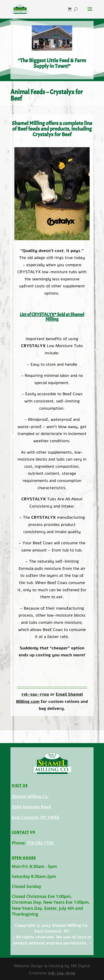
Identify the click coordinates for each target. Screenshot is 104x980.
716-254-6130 (62, 973)
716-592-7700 (35, 694)
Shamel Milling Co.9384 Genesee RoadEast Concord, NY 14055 (37, 809)
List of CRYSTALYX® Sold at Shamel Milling (52, 317)
